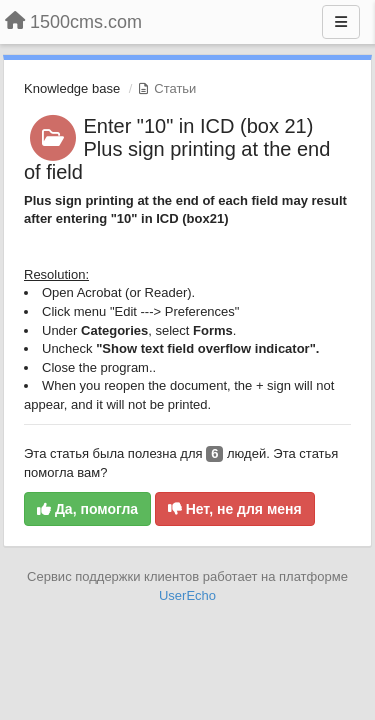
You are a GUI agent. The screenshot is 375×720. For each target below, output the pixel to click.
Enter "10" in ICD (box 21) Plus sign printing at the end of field (177, 149)
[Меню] (341, 22)
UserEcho (187, 595)
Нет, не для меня (235, 509)
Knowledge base (72, 88)
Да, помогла (87, 509)
